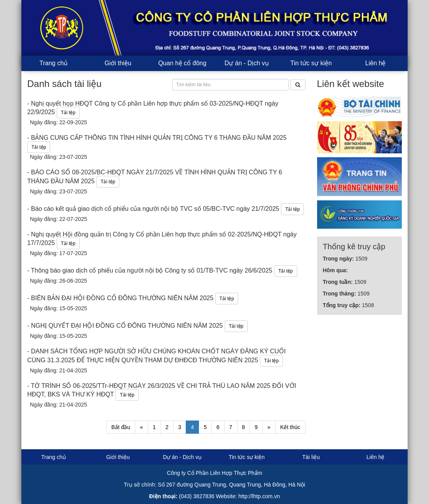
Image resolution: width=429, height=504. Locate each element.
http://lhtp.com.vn (259, 496)
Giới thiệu (118, 63)
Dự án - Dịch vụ (247, 63)
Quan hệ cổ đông (182, 63)
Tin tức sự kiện (311, 63)
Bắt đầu (121, 427)
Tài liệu (311, 457)
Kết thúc (290, 427)
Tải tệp (68, 113)
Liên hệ (376, 63)
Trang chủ (54, 63)
